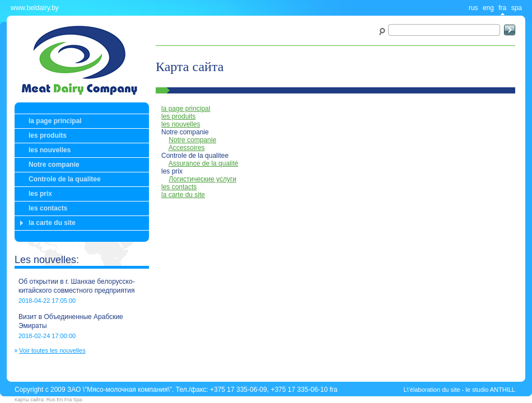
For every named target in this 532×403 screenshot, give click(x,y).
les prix (40, 194)
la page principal (55, 121)
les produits (48, 135)
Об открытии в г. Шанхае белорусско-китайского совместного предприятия (77, 286)
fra (502, 8)
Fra (68, 400)
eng (488, 8)
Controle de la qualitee (65, 179)
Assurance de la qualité (204, 163)
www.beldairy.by (35, 8)
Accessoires (187, 148)
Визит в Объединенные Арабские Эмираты (71, 321)
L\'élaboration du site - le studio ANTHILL (459, 390)
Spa (78, 400)
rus (473, 8)
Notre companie (54, 165)
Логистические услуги (202, 179)
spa (517, 8)
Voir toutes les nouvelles (52, 351)
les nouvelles (50, 150)
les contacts (48, 208)
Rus (51, 400)
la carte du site (52, 223)
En (60, 400)
